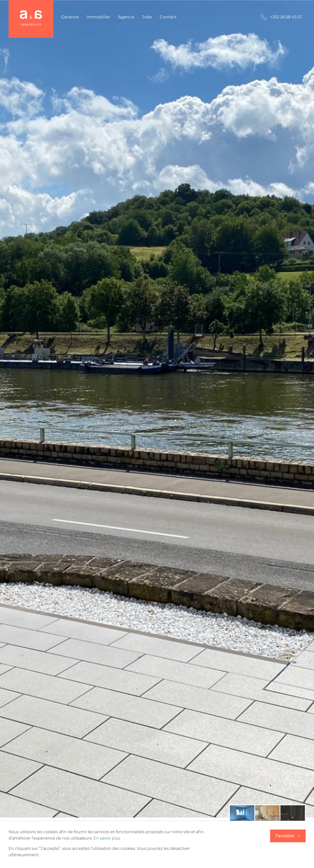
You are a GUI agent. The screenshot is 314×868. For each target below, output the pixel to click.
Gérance (70, 17)
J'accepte (285, 836)
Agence (126, 17)
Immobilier (98, 17)
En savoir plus (107, 838)
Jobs (147, 17)
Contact (168, 17)
